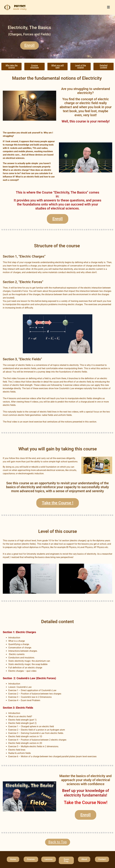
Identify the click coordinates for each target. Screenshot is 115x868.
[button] (108, 7)
